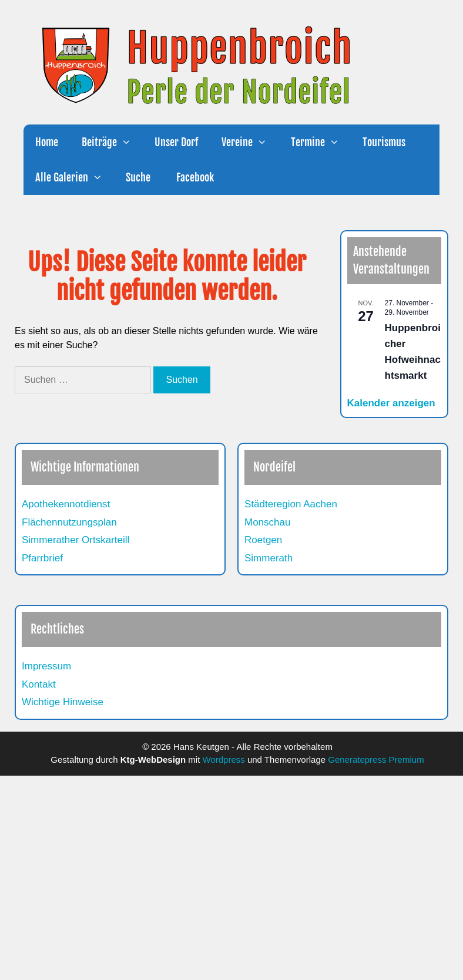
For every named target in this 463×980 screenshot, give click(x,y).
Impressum (46, 666)
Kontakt (39, 684)
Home (47, 142)
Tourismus (384, 142)
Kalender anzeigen (391, 403)
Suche (138, 177)
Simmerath (269, 558)
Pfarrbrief (42, 558)
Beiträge (112, 142)
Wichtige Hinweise (63, 702)
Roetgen (263, 540)
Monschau (267, 522)
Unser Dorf (176, 142)
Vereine (250, 142)
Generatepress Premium (376, 760)
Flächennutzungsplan (69, 522)
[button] (130, 142)
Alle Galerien (75, 177)
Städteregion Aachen (291, 504)
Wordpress (224, 760)
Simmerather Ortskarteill (76, 540)
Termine (321, 142)
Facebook (194, 177)
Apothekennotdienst (66, 504)
